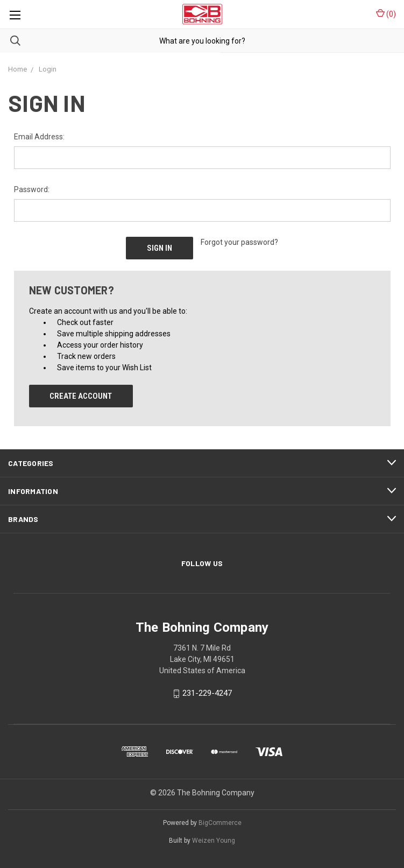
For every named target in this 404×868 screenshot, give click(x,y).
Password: (32, 189)
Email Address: (39, 137)
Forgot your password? (239, 242)
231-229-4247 (207, 694)
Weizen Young (214, 841)
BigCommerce (220, 823)
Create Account (81, 396)
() (386, 13)
